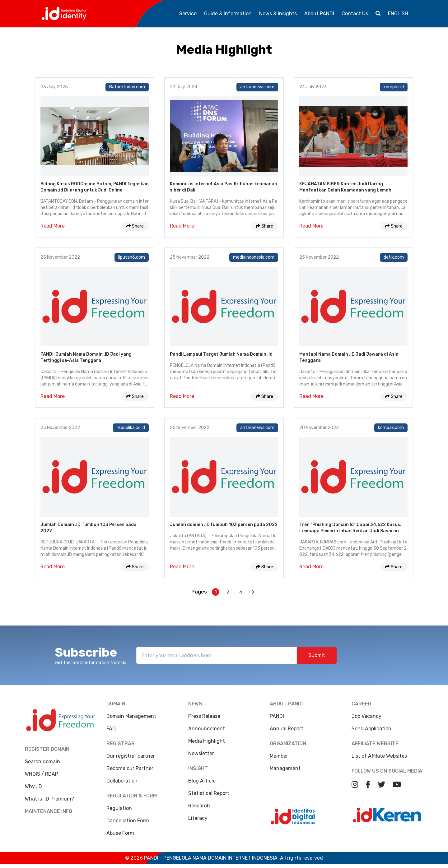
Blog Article (202, 781)
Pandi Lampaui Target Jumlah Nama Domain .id (221, 354)
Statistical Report (209, 793)
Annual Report (287, 729)
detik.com (394, 257)
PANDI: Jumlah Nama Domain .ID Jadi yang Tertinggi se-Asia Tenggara (86, 357)
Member (279, 756)
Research (199, 806)
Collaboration (122, 781)
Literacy (198, 818)
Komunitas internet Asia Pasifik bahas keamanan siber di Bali (224, 187)
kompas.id (394, 87)
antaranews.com (257, 87)
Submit (317, 655)
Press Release (204, 716)
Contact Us (355, 14)
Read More (53, 226)
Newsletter (201, 753)
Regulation (119, 808)
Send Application (371, 731)
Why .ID (33, 786)
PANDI (277, 716)
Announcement (207, 729)
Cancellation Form (128, 821)
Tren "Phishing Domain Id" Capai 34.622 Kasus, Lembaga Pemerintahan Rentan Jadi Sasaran (350, 528)
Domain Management (131, 716)
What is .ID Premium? (49, 799)
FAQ (111, 729)
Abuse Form (120, 833)
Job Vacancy (366, 719)
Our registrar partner (131, 756)
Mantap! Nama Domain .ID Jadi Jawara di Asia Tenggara (349, 357)
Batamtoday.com (127, 87)
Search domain (42, 762)
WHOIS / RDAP (42, 774)
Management (285, 768)
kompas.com (391, 428)
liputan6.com (132, 257)
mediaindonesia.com (254, 257)
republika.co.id (131, 428)
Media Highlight (207, 741)
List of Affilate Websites (379, 758)
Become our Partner (130, 768)
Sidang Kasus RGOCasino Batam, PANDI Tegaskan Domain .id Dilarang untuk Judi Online (95, 187)
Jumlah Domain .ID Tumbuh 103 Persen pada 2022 (89, 528)
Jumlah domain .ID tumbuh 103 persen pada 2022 (224, 525)
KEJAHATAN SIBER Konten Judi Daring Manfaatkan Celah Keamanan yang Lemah (345, 187)
